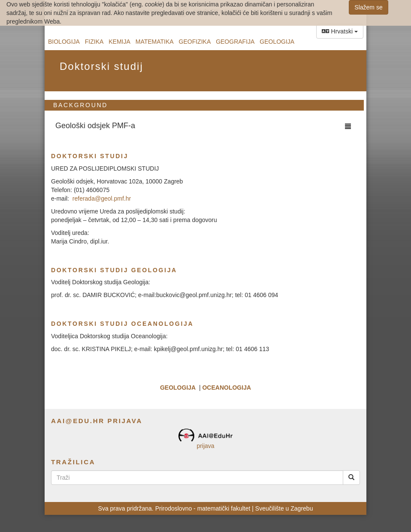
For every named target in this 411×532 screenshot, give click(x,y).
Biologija (64, 42)
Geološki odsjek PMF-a (95, 126)
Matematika (155, 42)
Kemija (119, 42)
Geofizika (195, 42)
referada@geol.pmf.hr (102, 198)
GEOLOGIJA (178, 388)
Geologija (277, 42)
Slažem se (368, 7)
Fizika (94, 42)
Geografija (235, 42)
